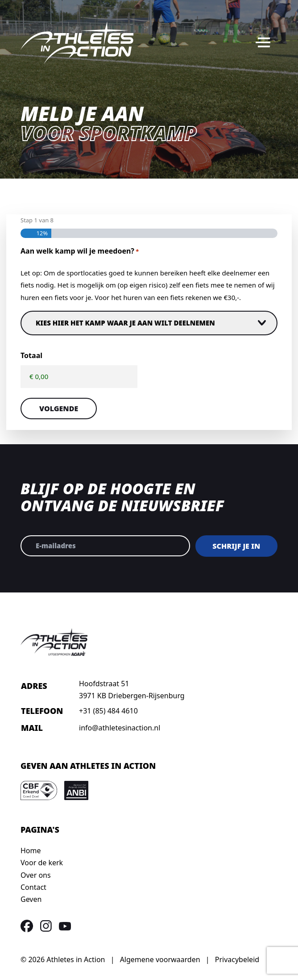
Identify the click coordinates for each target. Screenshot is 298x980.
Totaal (31, 355)
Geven (31, 899)
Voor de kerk (42, 863)
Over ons (36, 875)
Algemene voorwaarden (160, 959)
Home (31, 851)
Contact (33, 887)
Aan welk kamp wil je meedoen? (80, 252)
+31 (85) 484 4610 (108, 711)
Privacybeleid (237, 959)
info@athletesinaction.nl (120, 728)
